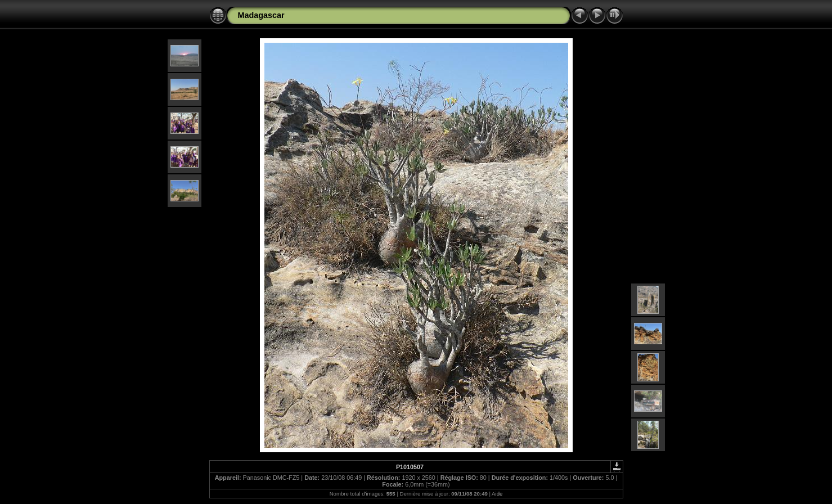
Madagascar (261, 15)
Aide (497, 494)
